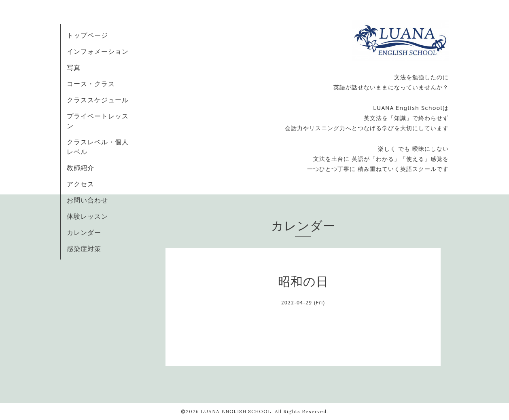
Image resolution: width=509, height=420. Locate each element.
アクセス (81, 184)
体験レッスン (87, 216)
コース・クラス (91, 84)
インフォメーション (98, 51)
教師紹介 (81, 168)
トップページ (87, 35)
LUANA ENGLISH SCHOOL (236, 411)
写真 (74, 68)
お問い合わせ (87, 200)
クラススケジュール (98, 100)
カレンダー (84, 232)
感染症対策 (84, 249)
